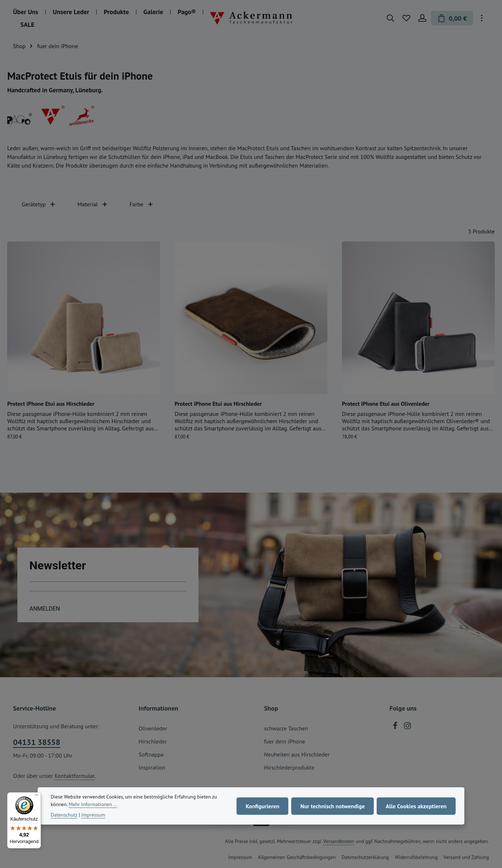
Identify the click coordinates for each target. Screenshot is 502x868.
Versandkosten (339, 841)
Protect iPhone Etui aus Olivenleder (386, 404)
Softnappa (151, 754)
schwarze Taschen (286, 728)
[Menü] (37, 797)
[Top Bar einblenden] (482, 18)
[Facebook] (396, 728)
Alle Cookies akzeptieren (416, 806)
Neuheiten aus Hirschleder (297, 754)
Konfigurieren (262, 806)
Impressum (240, 857)
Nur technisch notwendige (332, 806)
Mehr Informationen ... (93, 804)
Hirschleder (153, 741)
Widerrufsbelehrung (416, 857)
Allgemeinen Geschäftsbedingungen (297, 857)
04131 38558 (37, 742)
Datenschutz (64, 815)
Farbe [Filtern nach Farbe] (142, 204)
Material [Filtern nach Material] (93, 204)
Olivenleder (153, 728)
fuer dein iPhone (285, 741)
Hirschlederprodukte (289, 767)
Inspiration (152, 767)
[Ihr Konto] (422, 18)
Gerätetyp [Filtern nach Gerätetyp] (39, 204)
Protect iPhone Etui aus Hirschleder (51, 404)
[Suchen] (390, 18)
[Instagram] (407, 728)
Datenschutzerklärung (365, 857)
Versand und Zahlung (466, 857)
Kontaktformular (74, 776)
